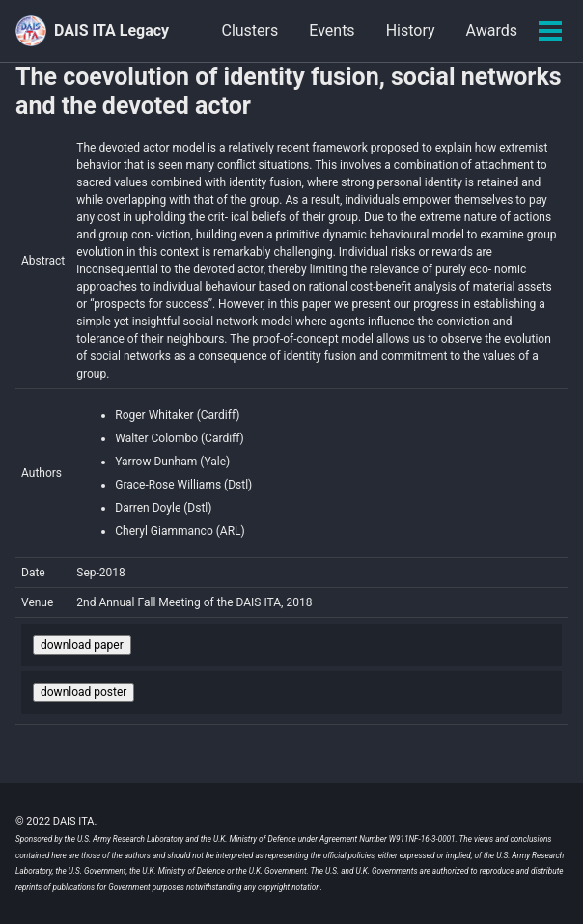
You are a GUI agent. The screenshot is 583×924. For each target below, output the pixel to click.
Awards (492, 30)
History (411, 30)
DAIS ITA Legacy (111, 30)
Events (332, 30)
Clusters (250, 30)
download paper (82, 645)
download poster (83, 692)
